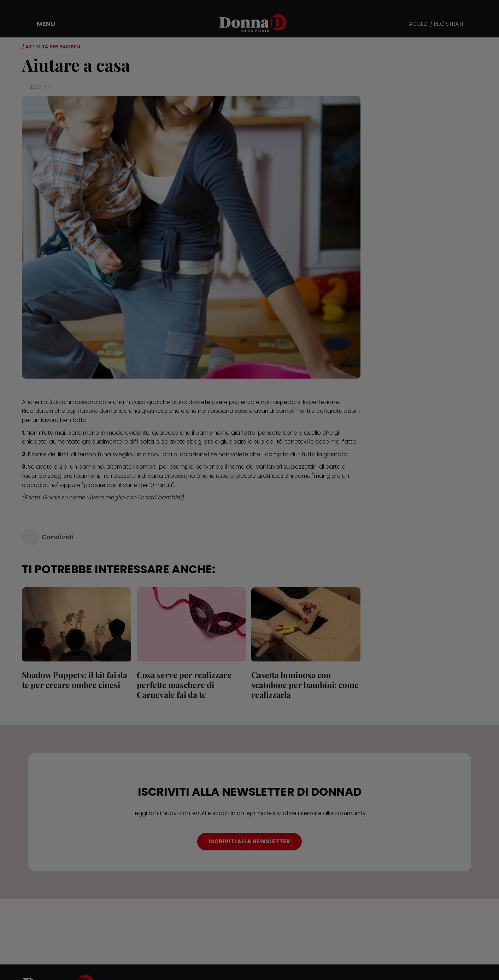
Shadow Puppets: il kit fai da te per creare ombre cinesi (75, 680)
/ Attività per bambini (51, 47)
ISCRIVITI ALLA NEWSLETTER (249, 841)
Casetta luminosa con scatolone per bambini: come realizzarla (305, 685)
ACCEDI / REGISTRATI (436, 24)
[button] (41, 24)
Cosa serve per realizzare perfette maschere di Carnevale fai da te (184, 685)
